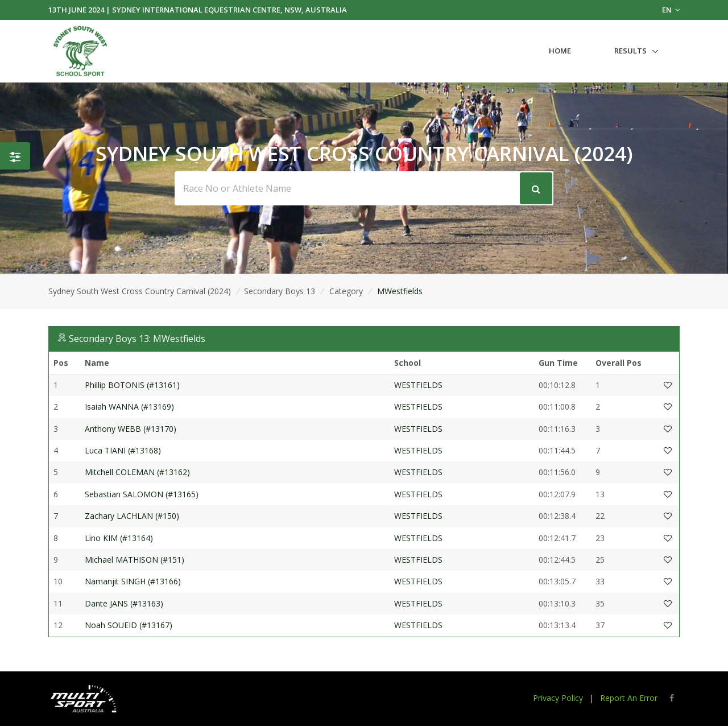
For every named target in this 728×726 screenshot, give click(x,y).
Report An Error (629, 698)
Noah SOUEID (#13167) (129, 625)
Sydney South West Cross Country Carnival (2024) (140, 291)
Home (560, 51)
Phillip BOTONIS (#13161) (132, 385)
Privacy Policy (558, 698)
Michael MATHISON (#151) (135, 560)
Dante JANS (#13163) (124, 603)
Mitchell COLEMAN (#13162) (137, 472)
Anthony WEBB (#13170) (131, 429)
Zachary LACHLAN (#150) (132, 516)
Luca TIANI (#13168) (123, 450)
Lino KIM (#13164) (119, 538)
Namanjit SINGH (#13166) (133, 581)
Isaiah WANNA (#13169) (129, 407)
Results (630, 51)
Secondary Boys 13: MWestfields (137, 339)
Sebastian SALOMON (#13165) (142, 494)
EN (671, 10)
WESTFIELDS (418, 385)
